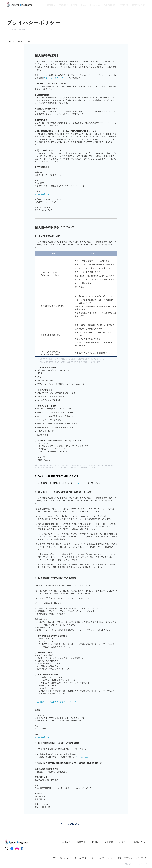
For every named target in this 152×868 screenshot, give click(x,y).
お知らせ (122, 5)
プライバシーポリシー (63, 858)
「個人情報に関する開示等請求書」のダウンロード (56, 702)
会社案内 (42, 5)
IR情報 (69, 5)
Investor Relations (86, 5)
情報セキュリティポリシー (103, 858)
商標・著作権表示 (125, 858)
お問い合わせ (138, 5)
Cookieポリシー (81, 483)
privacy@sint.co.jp (42, 194)
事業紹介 (56, 5)
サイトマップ (141, 858)
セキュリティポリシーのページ (56, 78)
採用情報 (107, 5)
